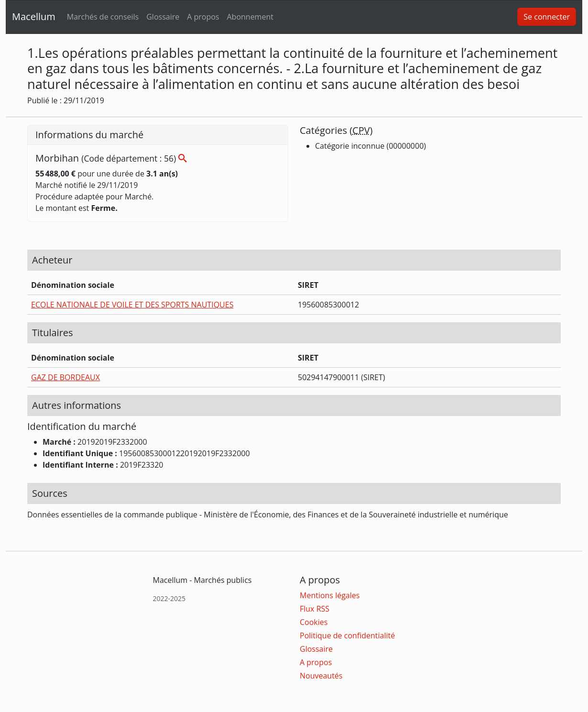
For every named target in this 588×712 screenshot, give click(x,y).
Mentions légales (330, 595)
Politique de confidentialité (347, 635)
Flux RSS (315, 609)
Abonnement (250, 17)
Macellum (34, 16)
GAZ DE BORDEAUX (65, 377)
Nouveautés (321, 676)
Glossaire (163, 17)
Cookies (314, 622)
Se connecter (547, 17)
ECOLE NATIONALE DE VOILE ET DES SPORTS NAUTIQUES (132, 305)
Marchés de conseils (103, 17)
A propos (203, 17)
